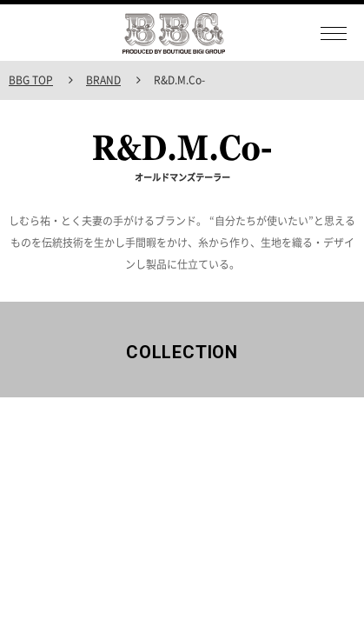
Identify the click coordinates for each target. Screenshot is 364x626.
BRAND (103, 80)
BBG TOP (31, 80)
